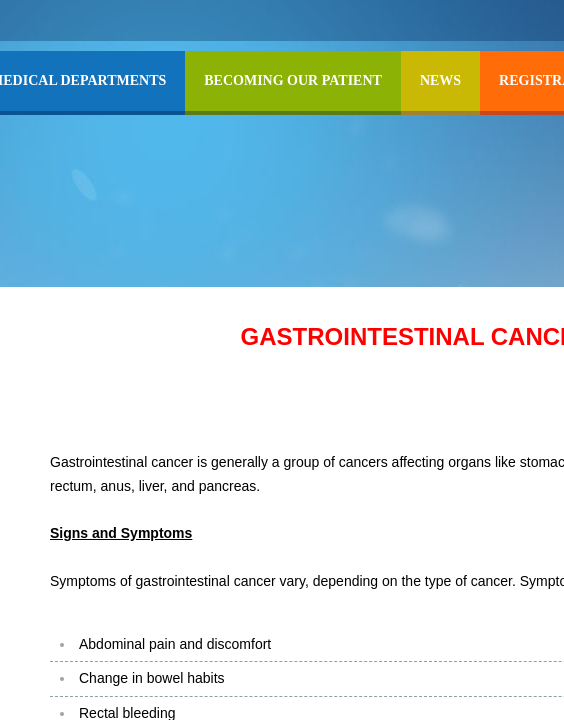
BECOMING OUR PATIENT (293, 80)
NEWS (440, 80)
